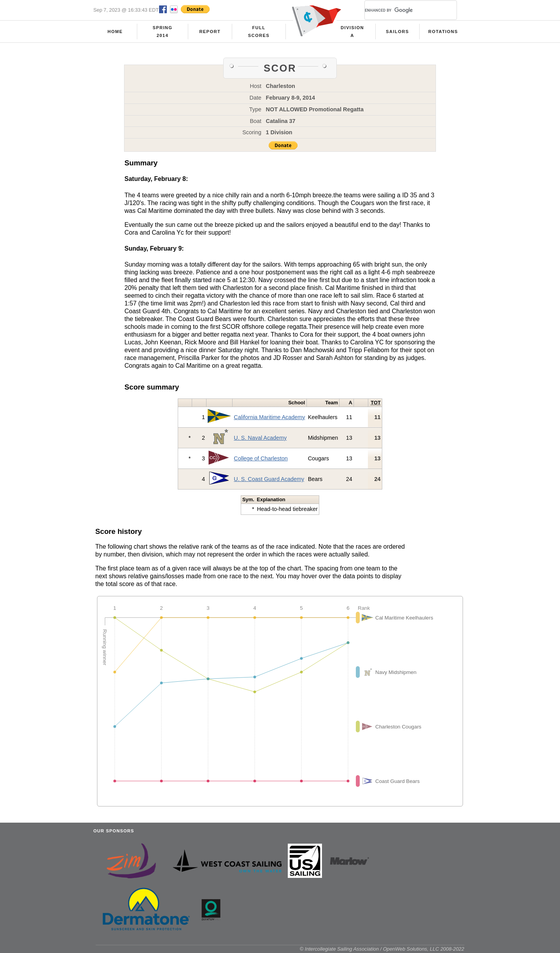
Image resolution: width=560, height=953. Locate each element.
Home (115, 32)
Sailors (397, 32)
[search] (401, 10)
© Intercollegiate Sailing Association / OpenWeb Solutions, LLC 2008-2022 (382, 949)
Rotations (443, 32)
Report (210, 32)
